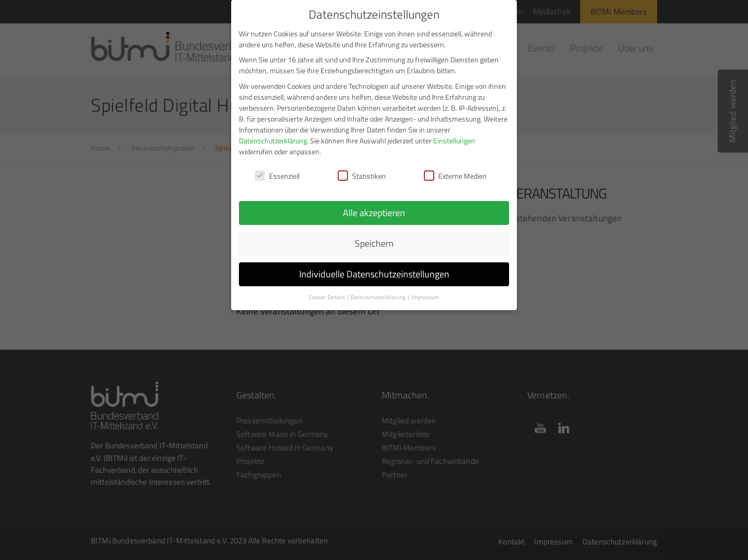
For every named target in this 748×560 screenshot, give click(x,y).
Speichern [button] (374, 238)
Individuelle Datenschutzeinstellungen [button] (374, 269)
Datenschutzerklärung (273, 135)
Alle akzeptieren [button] (374, 208)
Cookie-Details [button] (328, 292)
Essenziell (277, 171)
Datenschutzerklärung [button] (379, 292)
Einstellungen (454, 135)
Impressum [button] (425, 292)
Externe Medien (455, 171)
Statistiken (362, 171)
